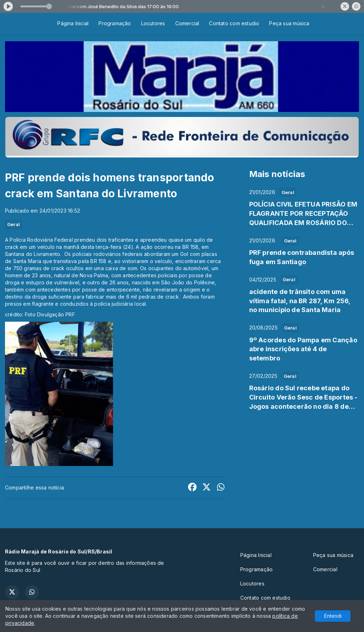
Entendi (333, 616)
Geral (14, 224)
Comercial (187, 23)
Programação (115, 23)
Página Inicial (73, 23)
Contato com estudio (234, 23)
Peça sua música (289, 23)
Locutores (153, 23)
